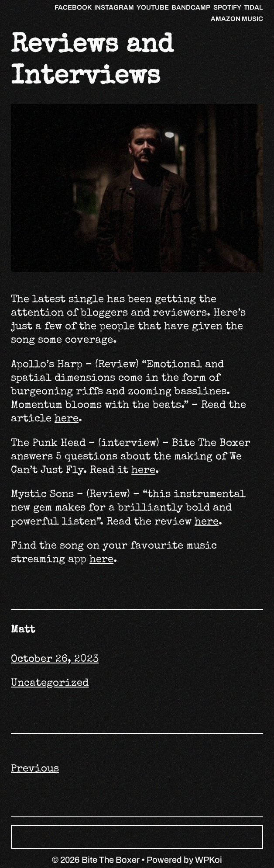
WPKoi (209, 860)
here (67, 419)
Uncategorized (50, 684)
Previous (35, 769)
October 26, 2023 (55, 660)
